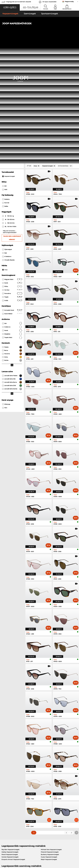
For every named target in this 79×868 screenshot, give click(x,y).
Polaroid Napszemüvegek (50, 731)
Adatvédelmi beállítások (9, 808)
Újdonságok (7, 128)
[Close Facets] (12, 45)
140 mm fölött (9, 105)
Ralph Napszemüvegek (49, 738)
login (55, 9)
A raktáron (7, 135)
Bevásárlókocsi (67, 9)
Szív (12, 202)
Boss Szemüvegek (46, 753)
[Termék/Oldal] (65, 45)
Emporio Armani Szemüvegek (12, 758)
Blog (54, 813)
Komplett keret (12, 189)
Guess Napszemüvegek (49, 736)
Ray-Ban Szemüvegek (9, 748)
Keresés (46, 9)
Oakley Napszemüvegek (10, 731)
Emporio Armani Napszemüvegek (13, 738)
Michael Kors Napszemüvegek (51, 728)
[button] (10, 7)
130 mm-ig (8, 95)
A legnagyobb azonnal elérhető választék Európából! (18, 2)
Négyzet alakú (12, 158)
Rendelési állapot (58, 816)
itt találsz (45, 782)
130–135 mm (9, 98)
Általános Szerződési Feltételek (12, 856)
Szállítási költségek (33, 808)
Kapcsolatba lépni (7, 811)
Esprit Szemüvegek (47, 758)
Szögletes (12, 213)
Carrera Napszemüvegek (10, 736)
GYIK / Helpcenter (58, 806)
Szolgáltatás (31, 803)
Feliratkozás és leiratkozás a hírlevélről (62, 810)
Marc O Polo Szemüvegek (10, 753)
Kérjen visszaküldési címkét (36, 811)
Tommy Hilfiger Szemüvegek (50, 756)
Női (4, 65)
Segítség (56, 803)
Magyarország (69, 1)
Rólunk (4, 803)
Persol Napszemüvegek (10, 733)
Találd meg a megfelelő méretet (12, 116)
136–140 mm (9, 102)
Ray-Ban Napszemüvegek (10, 728)
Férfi (5, 68)
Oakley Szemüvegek (9, 751)
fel (77, 856)
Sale (5, 132)
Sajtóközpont (6, 806)
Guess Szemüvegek (47, 748)
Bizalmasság (5, 858)
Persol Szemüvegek (47, 751)
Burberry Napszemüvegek (50, 733)
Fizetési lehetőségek (34, 806)
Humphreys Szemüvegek (10, 756)
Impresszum (15, 858)
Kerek (12, 162)
